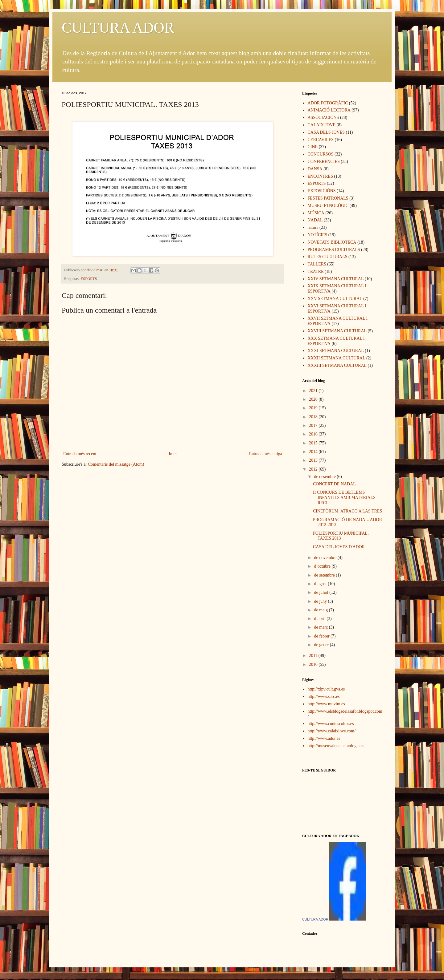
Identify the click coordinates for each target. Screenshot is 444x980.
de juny (321, 601)
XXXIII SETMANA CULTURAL (337, 365)
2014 (314, 452)
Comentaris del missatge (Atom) (116, 464)
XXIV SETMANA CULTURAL (336, 279)
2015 (314, 443)
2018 (314, 417)
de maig (321, 610)
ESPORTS (89, 279)
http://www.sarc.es (324, 697)
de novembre (326, 558)
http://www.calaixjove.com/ (332, 731)
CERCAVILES (321, 140)
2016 (314, 434)
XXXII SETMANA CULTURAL (337, 358)
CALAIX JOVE (322, 125)
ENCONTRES (320, 176)
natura (313, 227)
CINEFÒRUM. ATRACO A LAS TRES (347, 511)
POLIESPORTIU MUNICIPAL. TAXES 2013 (341, 536)
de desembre (325, 477)
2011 (314, 656)
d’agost (321, 584)
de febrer (322, 636)
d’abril (320, 619)
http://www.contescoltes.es (331, 724)
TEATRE (316, 271)
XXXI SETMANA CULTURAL (336, 351)
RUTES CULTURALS (328, 257)
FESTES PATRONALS (328, 198)
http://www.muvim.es (326, 704)
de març (321, 627)
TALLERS (317, 264)
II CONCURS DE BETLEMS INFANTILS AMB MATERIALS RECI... (344, 498)
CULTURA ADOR (118, 28)
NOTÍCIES (318, 235)
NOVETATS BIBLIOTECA (332, 242)
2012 (314, 469)
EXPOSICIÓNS (322, 191)
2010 (314, 664)
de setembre (325, 575)
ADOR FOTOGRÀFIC (328, 103)
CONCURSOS (321, 154)
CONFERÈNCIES (324, 162)
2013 (314, 460)
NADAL (315, 220)
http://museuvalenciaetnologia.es (336, 746)
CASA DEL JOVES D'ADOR (339, 547)
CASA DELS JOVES (326, 132)
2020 (314, 399)
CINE (313, 147)
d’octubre (323, 566)
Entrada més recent (80, 454)
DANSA (315, 169)
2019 (314, 408)
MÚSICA (316, 213)
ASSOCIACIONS (323, 117)
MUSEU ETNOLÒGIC (328, 206)
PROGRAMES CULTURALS (334, 250)
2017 (314, 425)
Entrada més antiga (266, 454)
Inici (173, 454)
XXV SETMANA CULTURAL (335, 299)
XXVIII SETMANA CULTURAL (337, 331)
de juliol (322, 592)
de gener (322, 645)
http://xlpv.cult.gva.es (326, 689)
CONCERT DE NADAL (334, 484)
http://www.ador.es (324, 738)
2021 (314, 391)
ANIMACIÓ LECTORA (329, 110)
